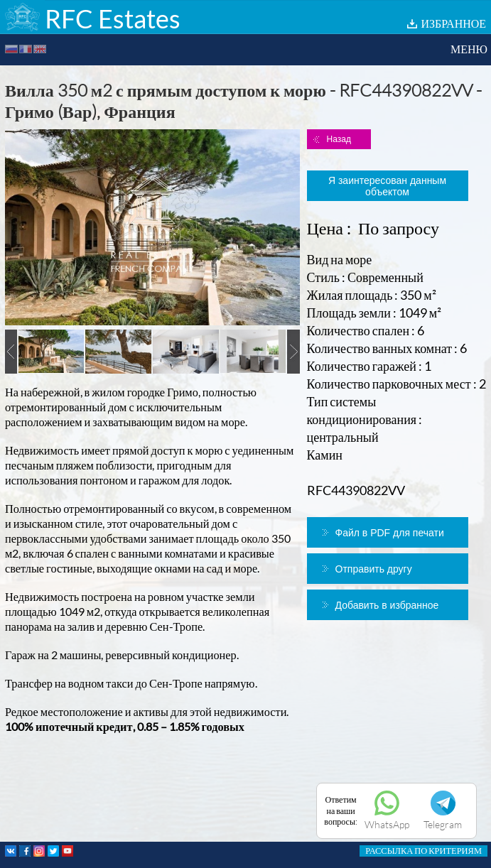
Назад (339, 139)
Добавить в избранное (387, 605)
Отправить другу (374, 569)
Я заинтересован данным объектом (387, 186)
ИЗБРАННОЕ (453, 23)
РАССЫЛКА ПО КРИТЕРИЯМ (423, 851)
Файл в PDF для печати (390, 533)
